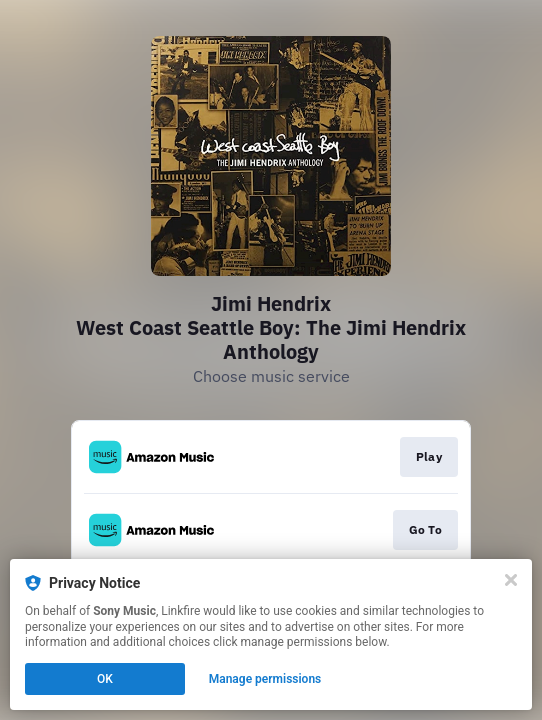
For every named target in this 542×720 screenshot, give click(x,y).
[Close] (511, 580)
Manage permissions (265, 679)
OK (105, 679)
